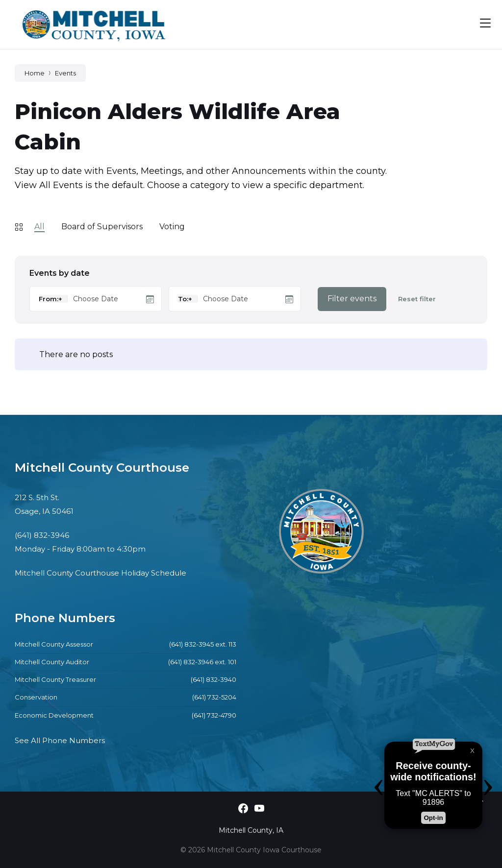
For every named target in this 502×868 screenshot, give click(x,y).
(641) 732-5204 (214, 697)
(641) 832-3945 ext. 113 (203, 644)
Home (35, 73)
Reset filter (417, 299)
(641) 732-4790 (214, 715)
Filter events (352, 299)
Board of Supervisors (102, 227)
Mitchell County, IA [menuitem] (251, 830)
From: (49, 299)
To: (183, 299)
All (39, 227)
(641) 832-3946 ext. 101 (202, 662)
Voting (172, 227)
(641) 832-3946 (42, 535)
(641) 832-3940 (213, 679)
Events (65, 73)
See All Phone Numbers (60, 740)
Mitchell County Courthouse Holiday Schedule (100, 573)
